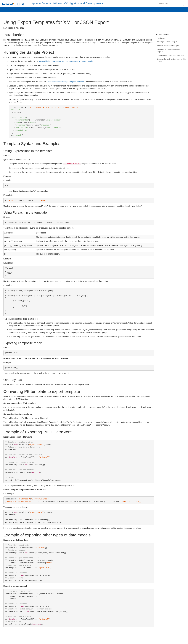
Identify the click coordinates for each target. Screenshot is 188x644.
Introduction (161, 38)
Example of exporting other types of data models (171, 60)
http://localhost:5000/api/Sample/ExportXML (66, 82)
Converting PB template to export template (169, 51)
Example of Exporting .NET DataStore (170, 55)
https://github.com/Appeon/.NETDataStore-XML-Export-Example (66, 61)
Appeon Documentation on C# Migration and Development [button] (67, 3)
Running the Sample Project (167, 42)
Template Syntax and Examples (168, 46)
